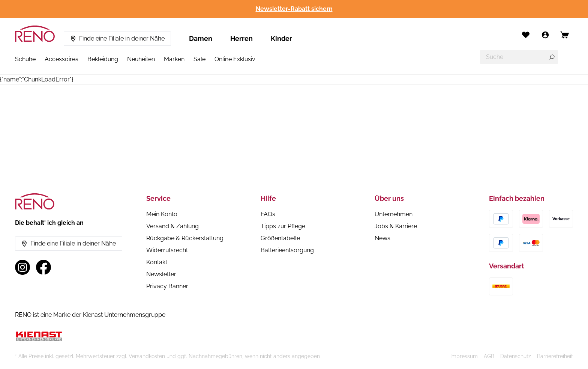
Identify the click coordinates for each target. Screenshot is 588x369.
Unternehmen (394, 214)
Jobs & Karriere (396, 226)
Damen (201, 38)
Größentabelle (280, 238)
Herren (241, 38)
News (382, 238)
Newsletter (161, 274)
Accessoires (61, 59)
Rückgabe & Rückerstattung (185, 238)
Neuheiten (141, 59)
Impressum (464, 356)
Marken (174, 59)
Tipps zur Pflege (283, 226)
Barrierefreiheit (555, 356)
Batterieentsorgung (287, 250)
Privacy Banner (167, 286)
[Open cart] (565, 35)
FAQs (268, 214)
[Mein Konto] (545, 35)
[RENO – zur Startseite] (35, 34)
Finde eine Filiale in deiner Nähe (117, 38)
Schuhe (25, 59)
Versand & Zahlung (172, 226)
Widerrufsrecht (167, 250)
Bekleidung (103, 59)
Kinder (281, 38)
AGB (489, 356)
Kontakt (157, 262)
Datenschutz (516, 356)
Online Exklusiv (235, 59)
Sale (199, 59)
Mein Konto (162, 214)
